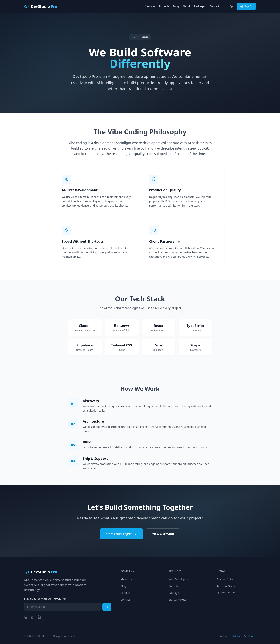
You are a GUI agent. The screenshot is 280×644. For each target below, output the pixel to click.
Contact (214, 6)
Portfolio (174, 586)
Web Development (180, 579)
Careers (125, 593)
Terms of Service (227, 586)
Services (150, 6)
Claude (252, 636)
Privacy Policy (225, 579)
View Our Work (163, 534)
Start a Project (177, 600)
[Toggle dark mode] (231, 6)
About (186, 6)
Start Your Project (121, 534)
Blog (176, 6)
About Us (126, 579)
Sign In (246, 6)
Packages (200, 6)
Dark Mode (226, 592)
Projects (164, 6)
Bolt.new (237, 636)
